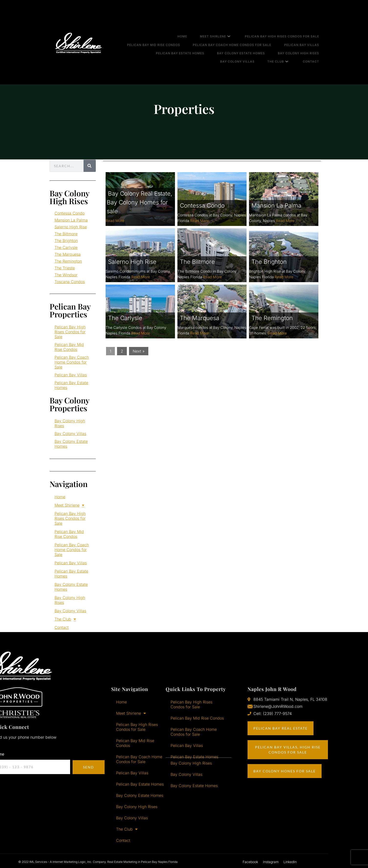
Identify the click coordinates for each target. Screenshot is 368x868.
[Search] (90, 166)
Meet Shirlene (223, 35)
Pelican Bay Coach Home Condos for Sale (240, 39)
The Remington (68, 261)
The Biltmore (66, 234)
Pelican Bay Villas (307, 39)
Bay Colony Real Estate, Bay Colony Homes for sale (140, 202)
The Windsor (66, 275)
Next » (139, 351)
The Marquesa (68, 254)
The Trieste (65, 268)
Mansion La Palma (71, 220)
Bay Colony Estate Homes (249, 44)
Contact (316, 48)
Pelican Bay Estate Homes (191, 44)
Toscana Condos (70, 282)
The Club (286, 48)
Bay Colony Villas (248, 48)
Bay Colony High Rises (303, 44)
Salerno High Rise (71, 227)
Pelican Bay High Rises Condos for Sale (287, 35)
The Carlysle (66, 247)
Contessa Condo (70, 213)
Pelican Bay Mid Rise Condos (165, 39)
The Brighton (66, 241)
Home (193, 35)
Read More (115, 221)
